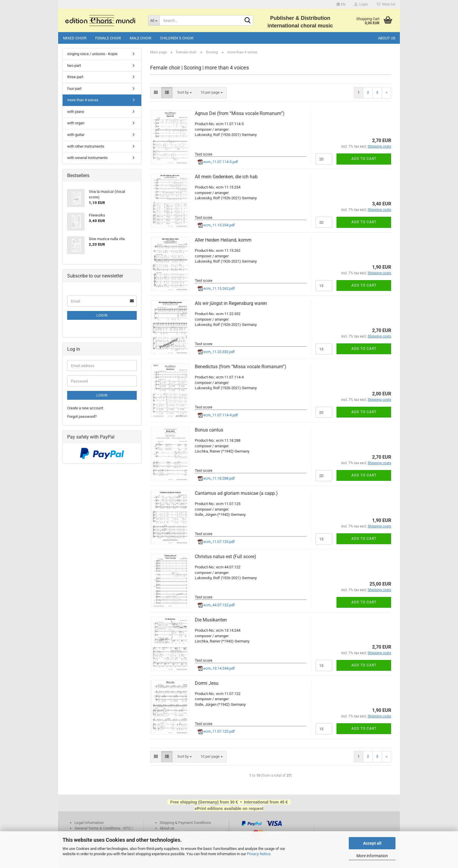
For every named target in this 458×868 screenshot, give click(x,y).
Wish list (386, 4)
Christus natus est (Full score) (225, 557)
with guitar (76, 135)
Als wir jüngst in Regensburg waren (231, 303)
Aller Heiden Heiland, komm (223, 240)
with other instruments (86, 146)
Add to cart (364, 159)
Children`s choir (177, 38)
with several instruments (87, 158)
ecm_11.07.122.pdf (216, 731)
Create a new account (85, 408)
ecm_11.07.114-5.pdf (218, 162)
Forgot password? (82, 416)
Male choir (140, 38)
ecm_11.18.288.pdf (216, 478)
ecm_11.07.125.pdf (216, 542)
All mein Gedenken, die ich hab (226, 177)
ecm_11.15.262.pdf (216, 288)
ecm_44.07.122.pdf (216, 605)
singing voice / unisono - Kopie (92, 54)
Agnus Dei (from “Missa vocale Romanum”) (240, 113)
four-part (74, 89)
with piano (76, 112)
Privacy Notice (259, 854)
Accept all (372, 843)
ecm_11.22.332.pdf (216, 352)
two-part (74, 66)
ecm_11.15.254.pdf (216, 225)
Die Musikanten (211, 620)
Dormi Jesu (207, 683)
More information (372, 856)
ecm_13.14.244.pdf (216, 668)
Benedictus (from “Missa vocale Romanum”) (241, 367)
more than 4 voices (83, 100)
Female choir (108, 38)
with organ (76, 123)
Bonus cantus (209, 430)
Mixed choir (75, 38)
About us (387, 38)
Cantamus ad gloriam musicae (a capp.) (236, 493)
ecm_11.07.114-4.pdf (218, 415)
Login (361, 4)
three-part (75, 77)
